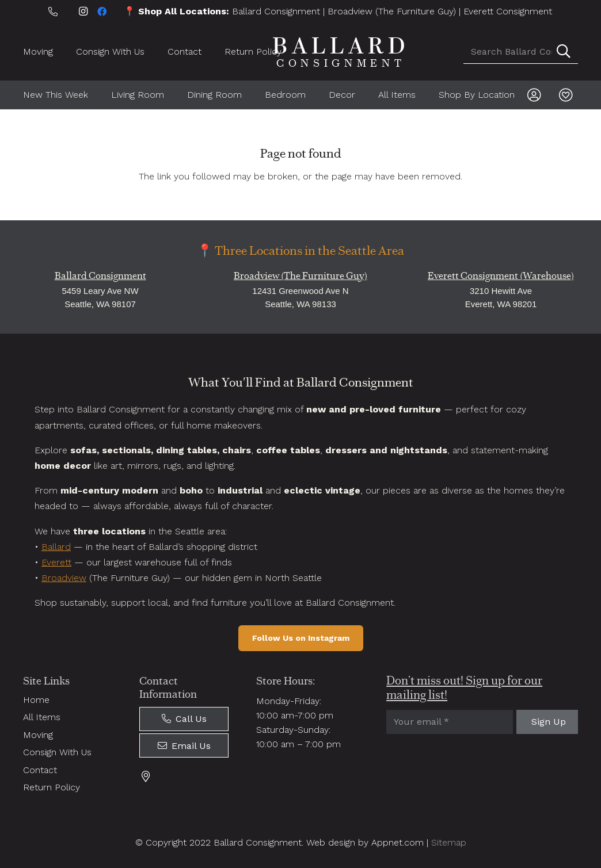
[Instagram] (83, 12)
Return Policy (52, 787)
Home (36, 700)
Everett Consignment (508, 11)
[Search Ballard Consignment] (521, 52)
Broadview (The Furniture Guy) (392, 11)
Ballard (56, 547)
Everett (56, 562)
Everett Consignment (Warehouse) (501, 276)
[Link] (537, 95)
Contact (40, 770)
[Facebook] (102, 12)
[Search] (564, 52)
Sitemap (449, 842)
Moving (38, 735)
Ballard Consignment (276, 11)
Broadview (64, 578)
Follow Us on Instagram (301, 638)
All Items (42, 717)
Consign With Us (57, 752)
